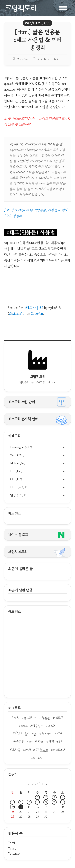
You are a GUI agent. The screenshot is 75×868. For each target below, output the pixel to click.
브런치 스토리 (18, 552)
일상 (18, 495)
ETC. (19, 487)
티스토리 (37, 758)
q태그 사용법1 (34, 308)
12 (12, 807)
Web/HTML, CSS (37, 23)
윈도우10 (47, 733)
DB (16, 471)
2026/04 (38, 784)
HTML (60, 733)
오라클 (16, 750)
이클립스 (38, 726)
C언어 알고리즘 (26, 734)
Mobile (18, 463)
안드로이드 (30, 718)
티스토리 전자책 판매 (23, 419)
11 (63, 802)
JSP (60, 742)
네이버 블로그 (18, 535)
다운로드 (42, 750)
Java (30, 741)
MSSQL (52, 726)
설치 (17, 717)
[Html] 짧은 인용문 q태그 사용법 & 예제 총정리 (37, 40)
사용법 (46, 718)
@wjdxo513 (17, 313)
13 (21, 807)
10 (54, 802)
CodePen (37, 313)
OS (16, 479)
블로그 (59, 717)
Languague (21, 447)
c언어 (28, 750)
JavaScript (59, 750)
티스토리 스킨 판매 (21, 402)
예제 (51, 741)
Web (17, 455)
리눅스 (24, 726)
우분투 (20, 741)
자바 (41, 742)
